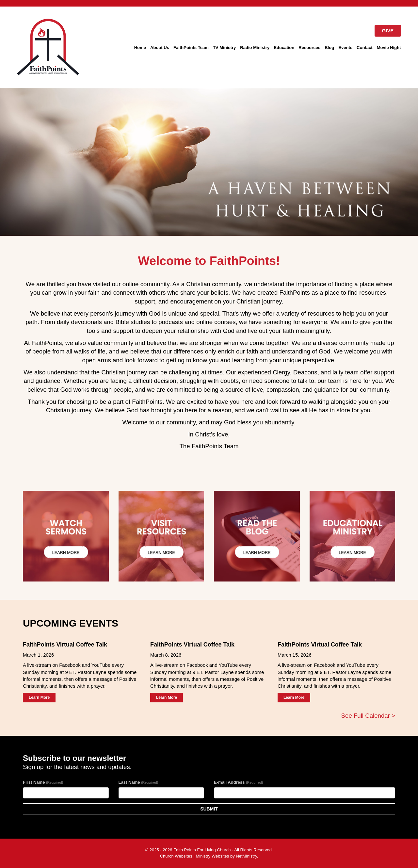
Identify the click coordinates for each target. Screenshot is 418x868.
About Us (160, 48)
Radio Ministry (255, 48)
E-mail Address (238, 782)
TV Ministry (224, 48)
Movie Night (389, 48)
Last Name (138, 782)
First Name (43, 782)
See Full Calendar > (368, 716)
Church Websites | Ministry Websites (195, 856)
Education (284, 48)
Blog (329, 48)
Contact (365, 48)
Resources (309, 48)
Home (140, 48)
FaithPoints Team (191, 48)
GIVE (388, 31)
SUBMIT (209, 809)
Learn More (39, 697)
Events (345, 48)
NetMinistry (246, 856)
